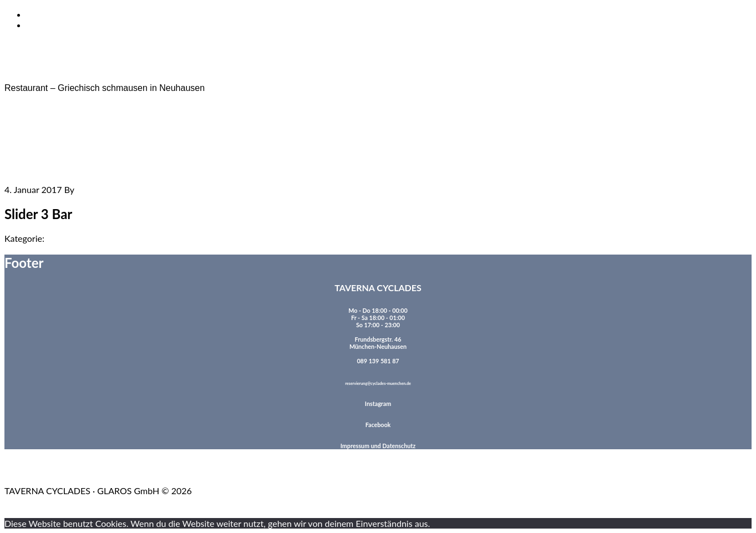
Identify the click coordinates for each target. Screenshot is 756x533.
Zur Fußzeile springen (68, 25)
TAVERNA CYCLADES (50, 69)
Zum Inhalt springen (65, 14)
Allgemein (65, 238)
